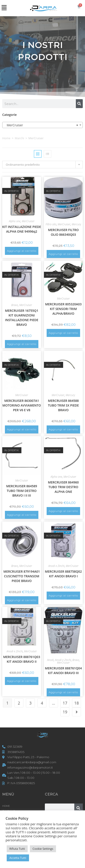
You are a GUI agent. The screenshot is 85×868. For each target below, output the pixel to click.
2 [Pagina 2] (19, 703)
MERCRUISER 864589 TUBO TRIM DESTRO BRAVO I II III (22, 491)
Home (6, 138)
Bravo (15, 305)
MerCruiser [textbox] (41, 125)
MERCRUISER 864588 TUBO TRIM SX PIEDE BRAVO (63, 405)
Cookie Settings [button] (43, 849)
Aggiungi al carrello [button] (22, 251)
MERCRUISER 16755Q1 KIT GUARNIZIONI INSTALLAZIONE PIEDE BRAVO (22, 318)
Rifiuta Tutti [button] (17, 849)
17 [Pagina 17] (65, 703)
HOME (6, 806)
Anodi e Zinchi (56, 566)
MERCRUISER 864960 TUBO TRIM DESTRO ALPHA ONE (63, 487)
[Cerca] (79, 104)
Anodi (50, 660)
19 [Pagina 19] (65, 712)
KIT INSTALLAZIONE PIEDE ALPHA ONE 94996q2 (22, 229)
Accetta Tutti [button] (18, 858)
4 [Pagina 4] (42, 703)
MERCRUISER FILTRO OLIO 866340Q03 (63, 232)
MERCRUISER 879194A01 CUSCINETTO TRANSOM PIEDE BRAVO (22, 576)
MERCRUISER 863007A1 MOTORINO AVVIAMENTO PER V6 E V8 (22, 405)
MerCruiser (28, 221)
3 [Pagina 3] (30, 703)
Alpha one (15, 221)
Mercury (76, 224)
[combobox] (42, 125)
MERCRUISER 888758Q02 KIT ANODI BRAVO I (63, 574)
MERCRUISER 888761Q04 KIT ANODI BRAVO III (63, 671)
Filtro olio (51, 224)
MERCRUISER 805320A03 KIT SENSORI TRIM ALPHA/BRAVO (63, 309)
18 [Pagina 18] (77, 703)
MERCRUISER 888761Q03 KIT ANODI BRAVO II (22, 659)
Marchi (19, 138)
